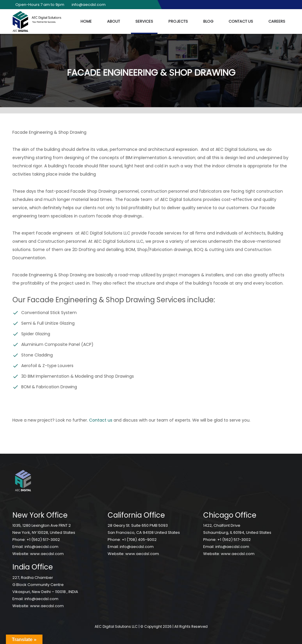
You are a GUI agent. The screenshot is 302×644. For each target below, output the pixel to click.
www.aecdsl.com (47, 554)
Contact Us (241, 21)
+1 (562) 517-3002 (43, 540)
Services (144, 21)
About (114, 21)
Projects (178, 21)
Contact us (101, 420)
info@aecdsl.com (87, 5)
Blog (208, 21)
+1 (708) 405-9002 (139, 540)
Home (86, 21)
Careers (277, 21)
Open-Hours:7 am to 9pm (38, 5)
